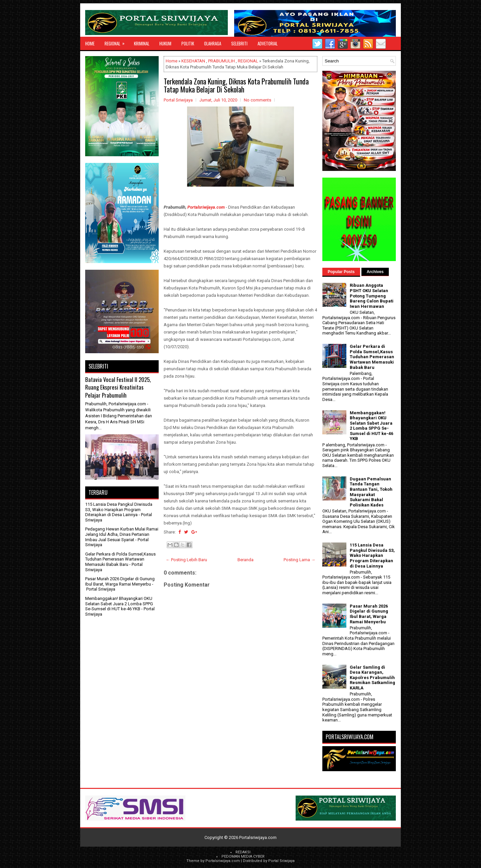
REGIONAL (117, 42)
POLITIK (188, 43)
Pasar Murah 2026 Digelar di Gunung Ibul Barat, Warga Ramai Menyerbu (120, 581)
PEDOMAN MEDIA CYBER (243, 856)
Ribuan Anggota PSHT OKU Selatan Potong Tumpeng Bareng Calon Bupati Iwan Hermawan (372, 296)
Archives (375, 272)
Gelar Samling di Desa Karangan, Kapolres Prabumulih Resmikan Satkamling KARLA (372, 678)
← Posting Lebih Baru (186, 560)
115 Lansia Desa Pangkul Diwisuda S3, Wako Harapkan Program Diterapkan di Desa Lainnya (119, 509)
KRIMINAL (142, 43)
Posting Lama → (299, 560)
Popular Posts (341, 272)
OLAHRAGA (213, 43)
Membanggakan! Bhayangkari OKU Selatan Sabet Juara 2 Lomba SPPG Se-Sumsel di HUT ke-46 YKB (119, 604)
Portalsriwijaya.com (206, 207)
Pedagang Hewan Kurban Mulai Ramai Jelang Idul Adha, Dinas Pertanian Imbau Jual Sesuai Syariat (122, 534)
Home (90, 43)
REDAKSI (243, 852)
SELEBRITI (239, 43)
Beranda (246, 560)
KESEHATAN (193, 61)
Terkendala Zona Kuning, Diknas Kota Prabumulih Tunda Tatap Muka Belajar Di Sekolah (236, 85)
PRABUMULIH (221, 61)
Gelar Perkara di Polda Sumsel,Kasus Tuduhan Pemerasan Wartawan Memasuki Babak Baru (120, 559)
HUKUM (165, 43)
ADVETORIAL (268, 43)
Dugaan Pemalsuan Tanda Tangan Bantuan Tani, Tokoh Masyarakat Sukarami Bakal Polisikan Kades (371, 492)
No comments (258, 100)
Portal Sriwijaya (281, 861)
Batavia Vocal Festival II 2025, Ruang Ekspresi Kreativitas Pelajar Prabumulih (118, 387)
